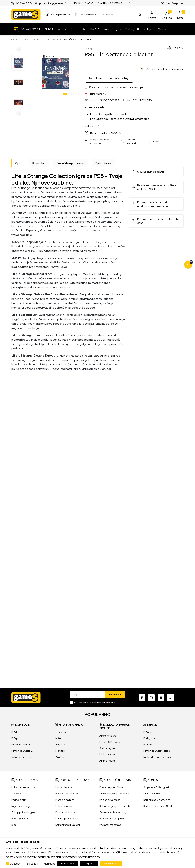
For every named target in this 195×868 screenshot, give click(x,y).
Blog (14, 825)
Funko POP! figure (110, 742)
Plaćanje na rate (65, 800)
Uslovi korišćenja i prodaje (114, 794)
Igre (48, 39)
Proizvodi (38, 39)
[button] (152, 15)
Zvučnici (60, 757)
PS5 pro (16, 738)
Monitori (60, 751)
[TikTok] (170, 698)
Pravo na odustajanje (112, 819)
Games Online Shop (21, 39)
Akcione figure (108, 736)
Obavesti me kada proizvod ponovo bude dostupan (117, 87)
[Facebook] (142, 698)
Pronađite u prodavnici (70, 163)
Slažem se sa (95, 703)
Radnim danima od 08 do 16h (160, 806)
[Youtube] (161, 698)
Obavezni (15, 864)
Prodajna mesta (87, 15)
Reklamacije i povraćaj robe (115, 806)
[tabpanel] (55, 72)
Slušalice (60, 744)
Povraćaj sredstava (110, 825)
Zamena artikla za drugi (113, 812)
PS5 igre (57, 39)
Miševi (59, 738)
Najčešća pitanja (175, 3)
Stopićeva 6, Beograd (156, 787)
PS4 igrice (149, 738)
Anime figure (107, 761)
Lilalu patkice (107, 754)
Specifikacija (103, 163)
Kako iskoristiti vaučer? (68, 825)
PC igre (148, 744)
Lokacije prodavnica (23, 787)
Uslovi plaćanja (64, 787)
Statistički (32, 864)
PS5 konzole (18, 732)
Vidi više (92, 126)
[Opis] (18, 163)
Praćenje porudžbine (111, 787)
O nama (16, 794)
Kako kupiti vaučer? (66, 819)
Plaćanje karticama (67, 794)
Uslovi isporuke (64, 806)
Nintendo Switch (21, 744)
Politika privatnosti (66, 812)
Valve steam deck (22, 757)
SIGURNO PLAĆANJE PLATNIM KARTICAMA (97, 3)
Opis (18, 163)
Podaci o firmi (19, 800)
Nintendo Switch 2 (22, 751)
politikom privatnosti (103, 703)
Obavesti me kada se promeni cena (165, 69)
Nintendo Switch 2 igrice (158, 757)
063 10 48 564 (24, 3)
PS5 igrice (149, 732)
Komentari (39, 163)
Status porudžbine (61, 15)
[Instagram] (151, 698)
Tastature (61, 732)
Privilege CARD (20, 819)
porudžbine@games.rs (157, 800)
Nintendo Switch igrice (157, 751)
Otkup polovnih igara (23, 812)
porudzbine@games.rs (51, 3)
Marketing (50, 864)
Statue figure (107, 748)
